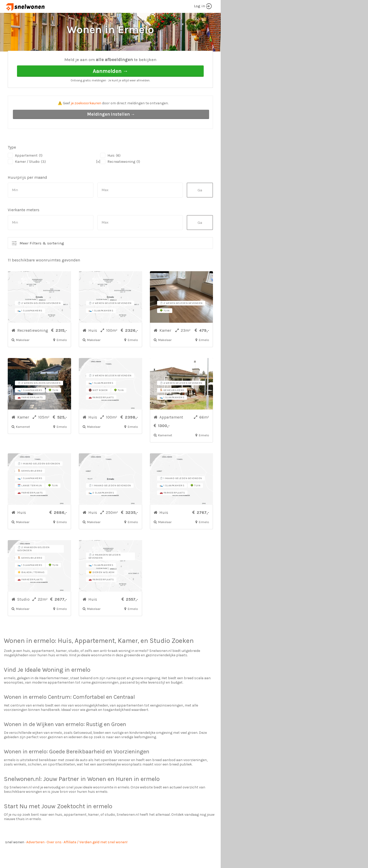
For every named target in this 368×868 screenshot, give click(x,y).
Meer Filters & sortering (42, 262)
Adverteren (35, 861)
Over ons (54, 861)
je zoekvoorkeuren (86, 122)
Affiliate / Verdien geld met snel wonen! (96, 861)
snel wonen (15, 861)
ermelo (44, 660)
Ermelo (57, 59)
